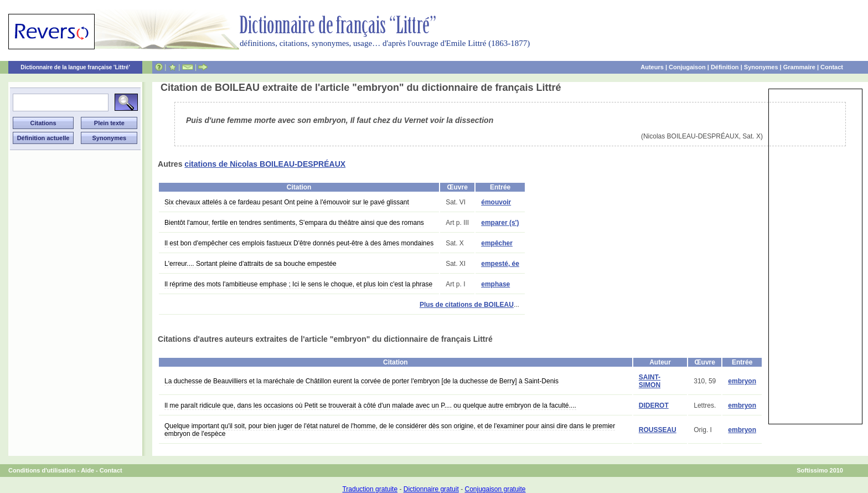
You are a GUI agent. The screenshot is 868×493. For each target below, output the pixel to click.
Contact (832, 67)
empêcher (497, 243)
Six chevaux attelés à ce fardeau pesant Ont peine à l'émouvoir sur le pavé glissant (287, 202)
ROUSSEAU (658, 430)
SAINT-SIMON (650, 381)
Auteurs (652, 67)
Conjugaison (687, 67)
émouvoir (496, 202)
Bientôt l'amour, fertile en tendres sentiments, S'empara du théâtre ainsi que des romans (294, 223)
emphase (495, 284)
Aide (87, 470)
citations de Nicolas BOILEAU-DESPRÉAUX (265, 164)
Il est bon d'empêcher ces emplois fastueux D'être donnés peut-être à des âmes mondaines (299, 243)
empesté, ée (500, 264)
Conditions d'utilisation (42, 470)
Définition (725, 67)
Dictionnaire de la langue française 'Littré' (75, 67)
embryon (742, 381)
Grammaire (799, 67)
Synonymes (761, 67)
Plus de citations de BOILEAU (467, 305)
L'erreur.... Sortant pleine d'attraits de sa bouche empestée (250, 264)
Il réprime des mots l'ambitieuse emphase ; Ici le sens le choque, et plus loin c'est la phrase (298, 284)
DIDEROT (654, 405)
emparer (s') (500, 223)
